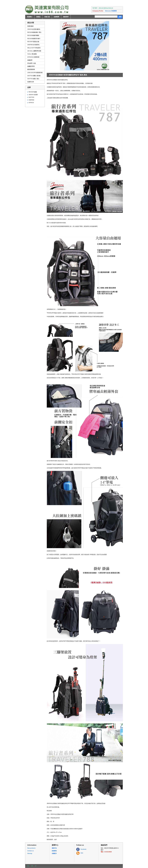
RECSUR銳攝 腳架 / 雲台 (34, 32)
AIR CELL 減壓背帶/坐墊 (34, 51)
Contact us (31, 851)
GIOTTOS (31, 97)
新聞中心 (55, 845)
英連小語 (47, 17)
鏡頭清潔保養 (31, 69)
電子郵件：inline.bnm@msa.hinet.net (103, 8)
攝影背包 (54, 848)
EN (28, 866)
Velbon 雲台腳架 (32, 54)
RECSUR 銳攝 (33, 92)
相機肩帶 (30, 60)
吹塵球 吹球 (31, 82)
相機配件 (54, 853)
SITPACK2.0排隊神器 (33, 57)
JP (36, 866)
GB (32, 866)
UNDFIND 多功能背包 (33, 45)
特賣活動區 (30, 26)
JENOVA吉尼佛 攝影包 (34, 29)
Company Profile (98, 11)
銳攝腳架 (54, 851)
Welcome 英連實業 (111, 11)
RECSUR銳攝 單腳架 (33, 35)
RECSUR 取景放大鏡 (33, 42)
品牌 (29, 87)
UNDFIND (31, 100)
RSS (82, 853)
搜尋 (120, 17)
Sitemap (30, 853)
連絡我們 (66, 17)
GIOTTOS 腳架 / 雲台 (33, 79)
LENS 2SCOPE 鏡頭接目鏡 (35, 73)
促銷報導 (56, 17)
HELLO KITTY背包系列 (34, 48)
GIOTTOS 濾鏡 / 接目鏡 (34, 76)
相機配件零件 (31, 66)
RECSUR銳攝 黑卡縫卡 (34, 39)
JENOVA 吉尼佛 (33, 95)
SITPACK (31, 103)
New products (31, 848)
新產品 (38, 17)
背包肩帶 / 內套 (32, 63)
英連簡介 (30, 17)
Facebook (83, 849)
